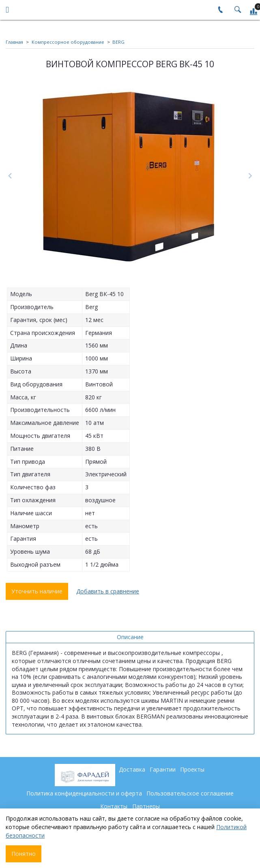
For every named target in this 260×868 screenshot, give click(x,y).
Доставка (132, 769)
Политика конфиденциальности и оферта (84, 793)
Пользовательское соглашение (190, 793)
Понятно (24, 854)
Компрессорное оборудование (68, 42)
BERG (118, 42)
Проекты (192, 769)
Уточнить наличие (37, 591)
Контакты (114, 806)
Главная (14, 42)
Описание (130, 637)
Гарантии (163, 769)
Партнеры (146, 806)
